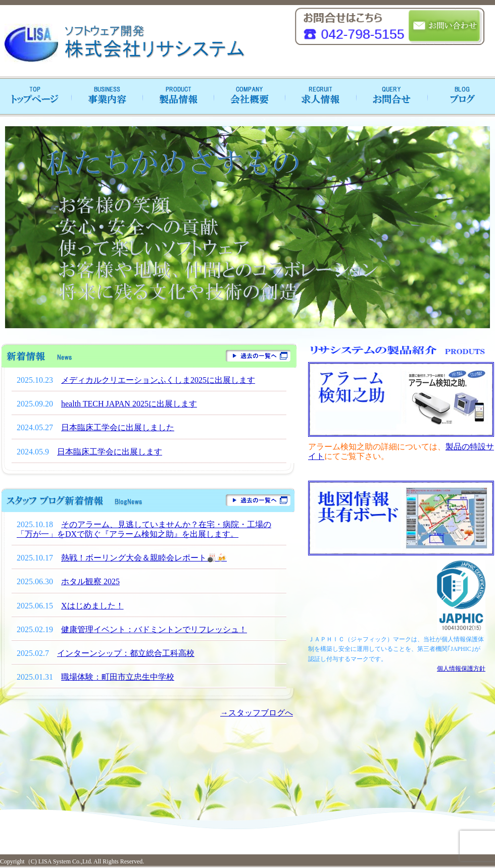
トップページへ (35, 96)
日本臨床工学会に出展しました (118, 427)
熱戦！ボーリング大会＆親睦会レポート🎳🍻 (144, 558)
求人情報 (318, 96)
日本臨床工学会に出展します (110, 452)
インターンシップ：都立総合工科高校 (126, 653)
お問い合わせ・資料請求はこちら (445, 27)
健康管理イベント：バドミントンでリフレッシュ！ (154, 629)
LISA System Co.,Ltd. (65, 861)
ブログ (460, 96)
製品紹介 (177, 96)
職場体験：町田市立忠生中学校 (118, 677)
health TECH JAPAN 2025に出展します (129, 404)
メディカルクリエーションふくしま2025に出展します (158, 380)
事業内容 (106, 96)
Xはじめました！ (92, 606)
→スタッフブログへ (257, 713)
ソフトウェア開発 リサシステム (124, 43)
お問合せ (389, 96)
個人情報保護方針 (461, 669)
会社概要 (247, 96)
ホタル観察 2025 (90, 581)
